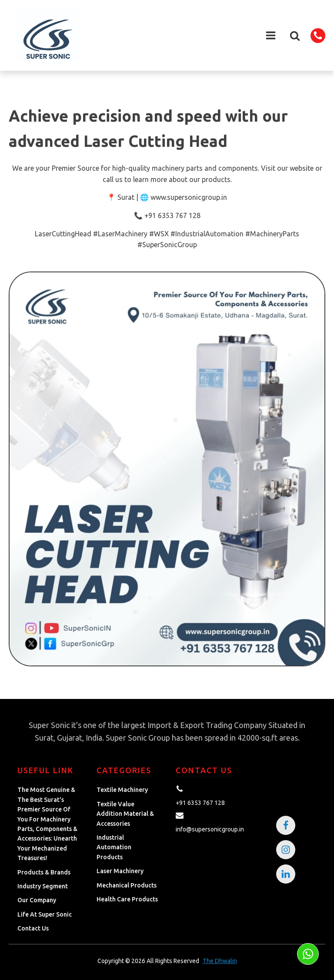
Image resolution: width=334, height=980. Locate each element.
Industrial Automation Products (114, 847)
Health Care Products (127, 899)
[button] (295, 36)
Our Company (37, 900)
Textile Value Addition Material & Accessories (125, 814)
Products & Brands (44, 872)
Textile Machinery (122, 790)
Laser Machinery (120, 871)
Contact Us (33, 928)
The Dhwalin (220, 961)
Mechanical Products (127, 885)
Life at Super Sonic (45, 914)
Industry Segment (43, 886)
